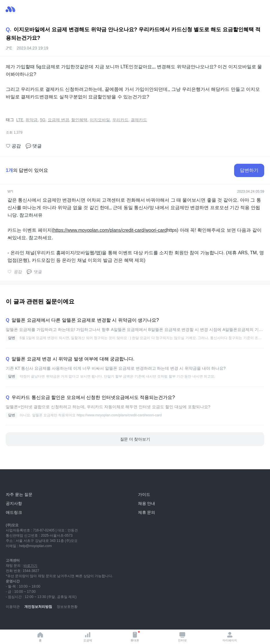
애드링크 (14, 512)
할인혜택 (79, 120)
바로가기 (30, 566)
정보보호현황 (67, 607)
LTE (20, 120)
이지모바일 (100, 120)
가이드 (144, 494)
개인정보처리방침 (38, 607)
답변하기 (249, 170)
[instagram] (36, 621)
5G (43, 120)
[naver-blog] (23, 621)
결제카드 (139, 120)
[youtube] (10, 621)
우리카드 (120, 120)
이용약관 (13, 607)
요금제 (88, 637)
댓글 (34, 146)
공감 (13, 146)
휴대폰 (135, 636)
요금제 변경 (58, 120)
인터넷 (182, 637)
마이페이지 (230, 637)
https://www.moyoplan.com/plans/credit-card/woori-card (110, 230)
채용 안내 (147, 503)
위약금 (32, 120)
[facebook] (49, 621)
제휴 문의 (147, 512)
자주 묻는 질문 (19, 494)
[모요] (19, 482)
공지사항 (14, 503)
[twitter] (61, 621)
